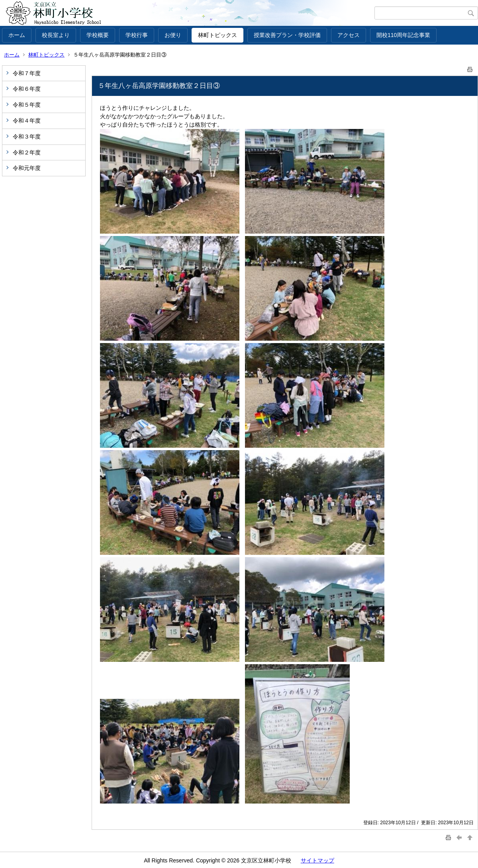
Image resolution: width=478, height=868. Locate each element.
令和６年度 (27, 89)
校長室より (56, 35)
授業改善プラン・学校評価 (287, 35)
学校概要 (98, 35)
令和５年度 (27, 105)
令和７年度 (27, 73)
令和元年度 (27, 168)
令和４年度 (27, 121)
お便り (173, 35)
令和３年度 (27, 137)
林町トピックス (217, 35)
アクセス (349, 35)
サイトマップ (317, 860)
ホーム (17, 35)
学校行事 (137, 35)
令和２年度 (27, 152)
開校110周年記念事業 (403, 35)
